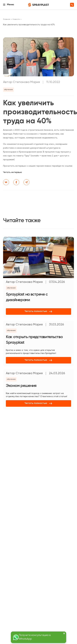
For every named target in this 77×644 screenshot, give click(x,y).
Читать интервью (13, 172)
